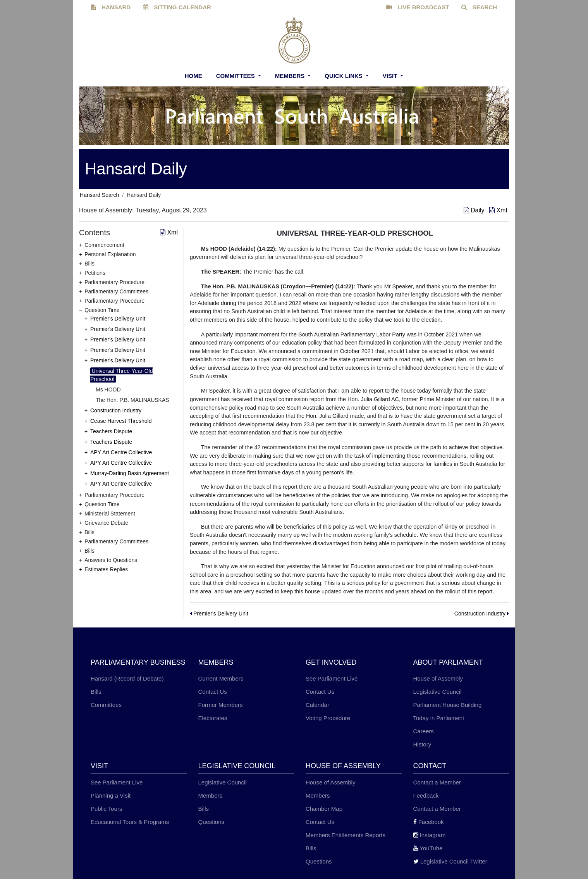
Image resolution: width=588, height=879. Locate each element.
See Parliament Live (332, 678)
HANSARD (111, 7)
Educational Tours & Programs (130, 822)
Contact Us (213, 692)
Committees (236, 76)
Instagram (430, 835)
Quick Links (344, 76)
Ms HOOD (108, 390)
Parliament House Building (448, 705)
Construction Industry (116, 410)
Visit (391, 76)
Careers (424, 731)
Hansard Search (99, 195)
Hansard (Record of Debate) (127, 678)
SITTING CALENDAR (177, 7)
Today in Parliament (439, 718)
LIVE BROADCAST (418, 7)
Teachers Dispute (111, 431)
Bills (96, 692)
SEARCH (479, 7)
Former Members (221, 705)
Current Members (221, 678)
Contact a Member (437, 782)
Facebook (429, 822)
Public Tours (106, 809)
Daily (475, 210)
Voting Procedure (328, 718)
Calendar (317, 705)
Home (193, 76)
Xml (498, 210)
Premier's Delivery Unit (118, 319)
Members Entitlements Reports (346, 835)
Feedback (426, 795)
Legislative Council (438, 692)
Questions (211, 822)
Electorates (213, 718)
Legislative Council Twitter (450, 861)
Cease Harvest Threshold (121, 421)
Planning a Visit (111, 795)
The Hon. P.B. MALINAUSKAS (132, 400)
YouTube (428, 848)
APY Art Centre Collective (121, 452)
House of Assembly (438, 678)
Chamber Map (324, 809)
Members (291, 76)
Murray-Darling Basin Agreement (130, 473)
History (422, 744)
